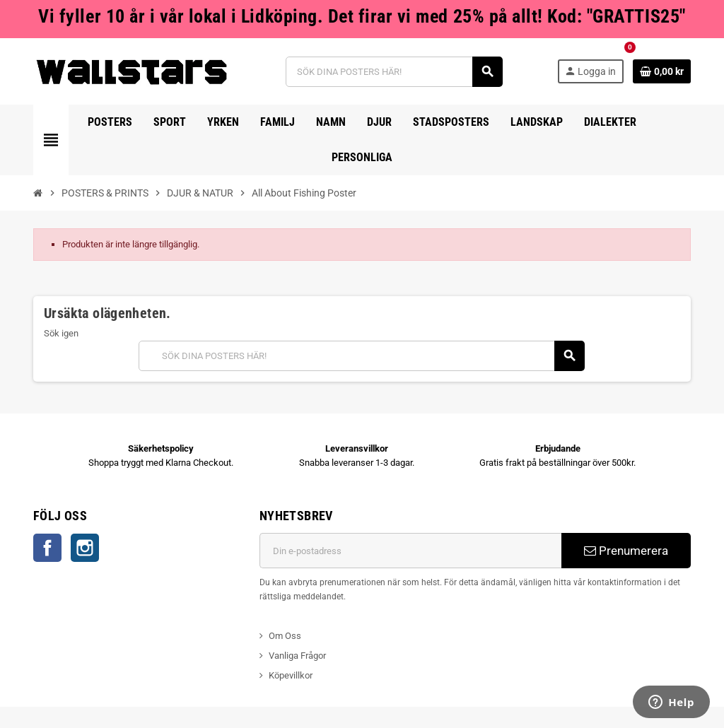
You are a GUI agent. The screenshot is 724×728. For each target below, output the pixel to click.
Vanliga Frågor (297, 656)
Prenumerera (626, 551)
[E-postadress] (410, 551)
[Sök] (394, 72)
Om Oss (285, 636)
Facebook (47, 548)
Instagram (85, 548)
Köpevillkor (291, 675)
